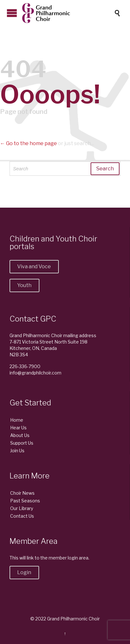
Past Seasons (25, 501)
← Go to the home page (28, 143)
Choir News (22, 493)
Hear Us (18, 428)
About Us (20, 435)
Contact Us (22, 516)
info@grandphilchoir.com (35, 373)
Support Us (22, 443)
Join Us (17, 451)
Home (17, 420)
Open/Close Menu (12, 13)
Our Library (22, 508)
